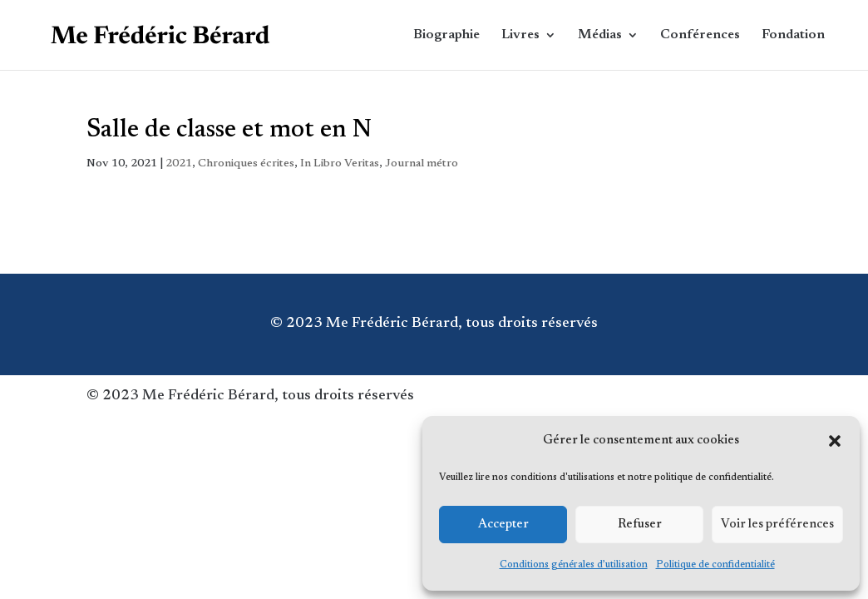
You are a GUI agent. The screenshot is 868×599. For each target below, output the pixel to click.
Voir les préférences (777, 525)
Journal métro (422, 164)
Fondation (793, 35)
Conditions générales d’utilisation (574, 565)
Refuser (640, 525)
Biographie (446, 35)
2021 (179, 164)
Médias (600, 35)
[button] (835, 441)
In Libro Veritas (340, 164)
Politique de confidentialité (715, 565)
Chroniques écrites (246, 164)
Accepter (503, 525)
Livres (520, 35)
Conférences (700, 35)
